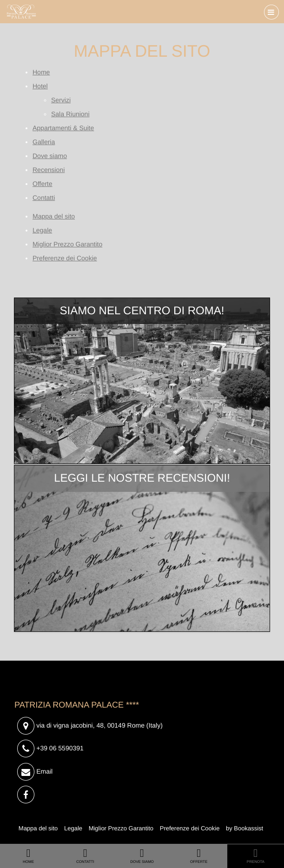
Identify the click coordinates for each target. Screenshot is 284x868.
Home (41, 72)
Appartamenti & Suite (63, 128)
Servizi (61, 100)
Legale (42, 230)
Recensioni (49, 170)
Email (35, 772)
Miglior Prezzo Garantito (67, 244)
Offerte (43, 184)
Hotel (40, 86)
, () (90, 726)
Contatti (44, 198)
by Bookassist (244, 828)
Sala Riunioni (70, 114)
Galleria (44, 142)
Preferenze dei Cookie (65, 258)
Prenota (256, 855)
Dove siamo (50, 156)
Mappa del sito (54, 216)
